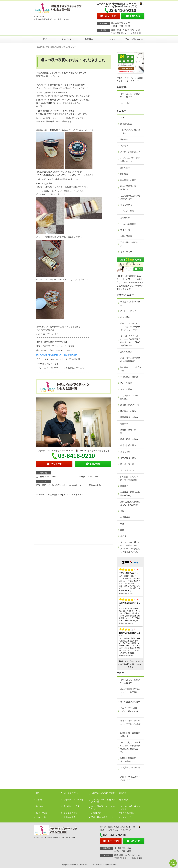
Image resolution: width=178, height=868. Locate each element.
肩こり (123, 536)
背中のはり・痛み (128, 458)
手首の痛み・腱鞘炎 (129, 377)
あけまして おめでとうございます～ (130, 779)
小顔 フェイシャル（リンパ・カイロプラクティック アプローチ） (130, 327)
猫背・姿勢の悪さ (128, 445)
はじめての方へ (67, 39)
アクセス (111, 39)
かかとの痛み (126, 389)
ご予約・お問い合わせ (133, 39)
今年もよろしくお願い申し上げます (130, 96)
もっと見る (125, 103)
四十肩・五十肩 (127, 464)
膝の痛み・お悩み (128, 411)
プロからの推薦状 (128, 224)
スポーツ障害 (126, 383)
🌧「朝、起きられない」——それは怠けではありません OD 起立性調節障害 (130, 341)
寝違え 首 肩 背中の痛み (130, 303)
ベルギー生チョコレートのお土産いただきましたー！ (130, 711)
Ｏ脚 (122, 511)
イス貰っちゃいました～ (130, 769)
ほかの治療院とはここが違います (130, 188)
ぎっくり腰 (125, 452)
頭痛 (122, 524)
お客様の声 (125, 218)
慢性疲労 (124, 486)
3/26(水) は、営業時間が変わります (130, 735)
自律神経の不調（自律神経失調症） (130, 494)
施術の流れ (125, 168)
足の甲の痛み (126, 352)
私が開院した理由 (128, 180)
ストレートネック (128, 311)
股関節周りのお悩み (129, 417)
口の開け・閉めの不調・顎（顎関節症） (129, 478)
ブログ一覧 (125, 230)
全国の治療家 (126, 236)
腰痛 (122, 530)
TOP (45, 39)
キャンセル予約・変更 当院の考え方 (130, 160)
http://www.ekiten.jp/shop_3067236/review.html (57, 355)
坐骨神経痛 (125, 517)
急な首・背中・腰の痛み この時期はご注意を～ (130, 724)
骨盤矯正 (124, 424)
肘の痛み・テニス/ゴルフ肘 (130, 369)
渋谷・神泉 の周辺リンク (130, 244)
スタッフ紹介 (126, 205)
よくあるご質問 (127, 211)
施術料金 (89, 39)
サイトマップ (126, 252)
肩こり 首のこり (127, 470)
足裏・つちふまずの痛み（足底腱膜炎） (130, 360)
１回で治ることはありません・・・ (130, 132)
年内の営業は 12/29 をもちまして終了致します (130, 692)
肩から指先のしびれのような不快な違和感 (130, 503)
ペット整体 (125, 317)
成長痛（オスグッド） (130, 405)
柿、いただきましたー (130, 702)
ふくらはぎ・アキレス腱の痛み (130, 397)
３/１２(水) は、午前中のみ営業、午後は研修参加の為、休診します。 (130, 747)
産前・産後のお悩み (129, 439)
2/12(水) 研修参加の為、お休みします (129, 760)
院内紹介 (124, 174)
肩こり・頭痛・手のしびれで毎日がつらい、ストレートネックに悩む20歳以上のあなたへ (130, 547)
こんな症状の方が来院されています (130, 197)
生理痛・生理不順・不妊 (130, 431)
